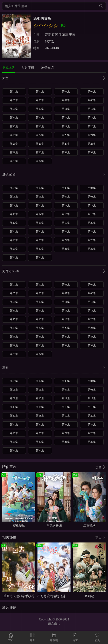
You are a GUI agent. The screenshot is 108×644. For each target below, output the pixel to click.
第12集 (92, 109)
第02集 (40, 92)
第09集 (14, 109)
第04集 (92, 92)
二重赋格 (89, 526)
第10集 (40, 109)
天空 (54, 79)
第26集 (40, 144)
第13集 (14, 118)
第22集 (40, 135)
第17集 (14, 126)
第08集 (92, 100)
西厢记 (89, 596)
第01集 (14, 92)
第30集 (40, 152)
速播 (54, 368)
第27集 (66, 144)
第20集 (92, 126)
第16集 (92, 118)
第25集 (14, 144)
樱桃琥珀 (19, 526)
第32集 (92, 152)
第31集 (66, 152)
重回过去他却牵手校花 (19, 596)
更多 (101, 467)
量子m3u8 (54, 175)
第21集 (14, 135)
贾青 (48, 35)
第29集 (14, 152)
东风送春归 (54, 526)
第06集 (40, 100)
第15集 (66, 118)
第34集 (40, 161)
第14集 (40, 118)
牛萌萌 (63, 35)
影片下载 (28, 68)
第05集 (14, 100)
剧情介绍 (47, 68)
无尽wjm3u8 (54, 272)
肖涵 (55, 35)
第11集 (66, 109)
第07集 (66, 100)
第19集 (66, 126)
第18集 (40, 126)
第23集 (66, 135)
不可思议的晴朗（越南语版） (58, 596)
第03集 (66, 92)
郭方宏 (49, 41)
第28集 (92, 144)
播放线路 (8, 68)
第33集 (14, 161)
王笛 (72, 35)
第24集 (92, 135)
